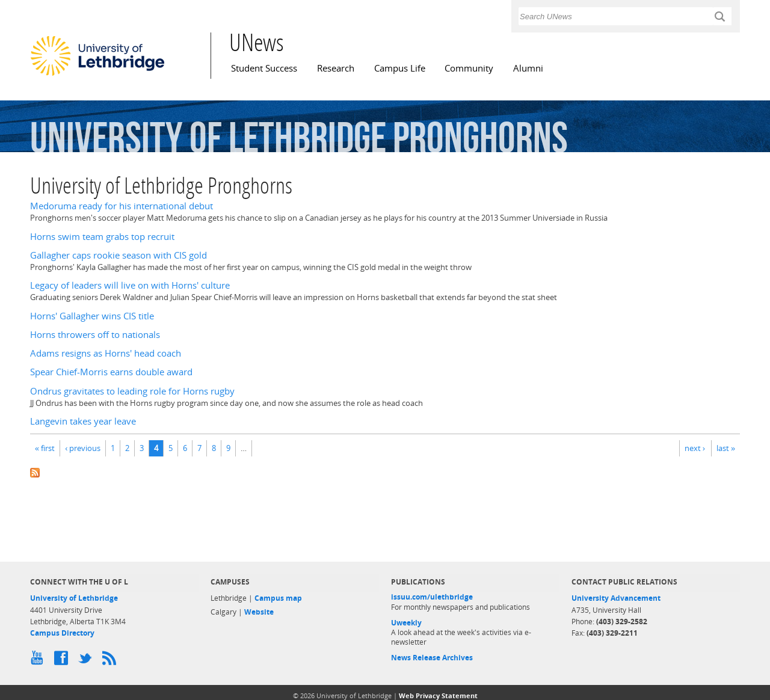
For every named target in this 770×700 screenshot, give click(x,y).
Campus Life (400, 68)
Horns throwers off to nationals (95, 335)
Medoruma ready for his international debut (122, 206)
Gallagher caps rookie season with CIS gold (119, 255)
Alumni (528, 68)
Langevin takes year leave (83, 421)
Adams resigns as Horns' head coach (106, 353)
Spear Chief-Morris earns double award (111, 372)
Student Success (264, 68)
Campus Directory (62, 633)
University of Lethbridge (74, 598)
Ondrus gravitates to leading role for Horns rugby (132, 391)
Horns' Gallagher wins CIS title (92, 316)
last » (726, 448)
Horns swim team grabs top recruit (102, 237)
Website (259, 612)
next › (695, 448)
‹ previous (83, 448)
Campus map (278, 598)
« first (45, 448)
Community (469, 68)
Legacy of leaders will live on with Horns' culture (130, 285)
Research (336, 68)
